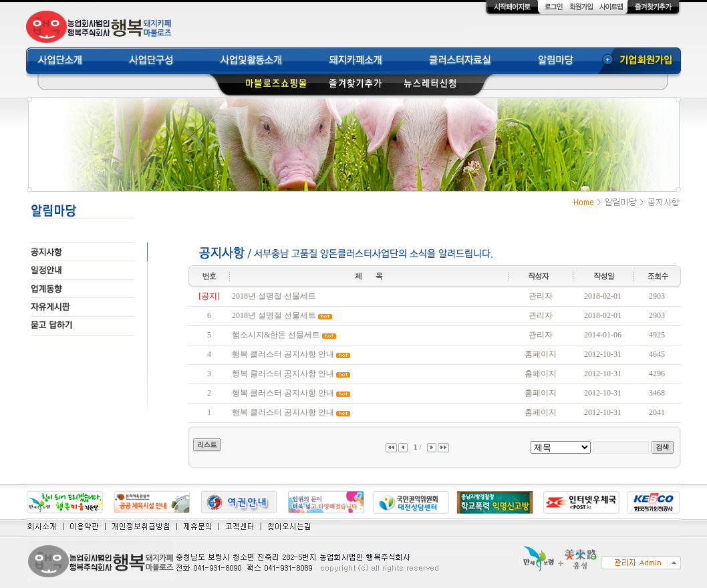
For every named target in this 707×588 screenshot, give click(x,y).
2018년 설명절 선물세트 (274, 296)
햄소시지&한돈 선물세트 (276, 335)
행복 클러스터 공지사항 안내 (283, 354)
